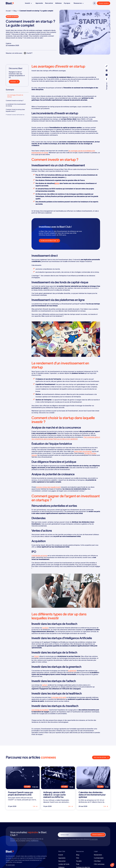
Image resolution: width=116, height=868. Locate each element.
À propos (67, 3)
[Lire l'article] (23, 788)
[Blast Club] (10, 3)
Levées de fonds (64, 864)
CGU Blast (97, 861)
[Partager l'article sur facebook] (107, 79)
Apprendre (39, 3)
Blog (15, 11)
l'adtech (45, 685)
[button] (28, 3)
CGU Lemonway (99, 864)
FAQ (78, 858)
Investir (61, 855)
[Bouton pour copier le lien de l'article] (107, 66)
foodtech (45, 628)
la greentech (72, 671)
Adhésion (58, 3)
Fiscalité (79, 861)
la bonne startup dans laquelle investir (48, 487)
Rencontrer (49, 3)
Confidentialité (99, 858)
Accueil (8, 11)
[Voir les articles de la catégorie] (12, 17)
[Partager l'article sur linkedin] (107, 70)
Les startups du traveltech (40, 710)
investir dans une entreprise (83, 451)
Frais (78, 864)
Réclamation (98, 855)
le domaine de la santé (59, 697)
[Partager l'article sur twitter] (107, 75)
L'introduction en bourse (39, 556)
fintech (36, 656)
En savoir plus (94, 839)
